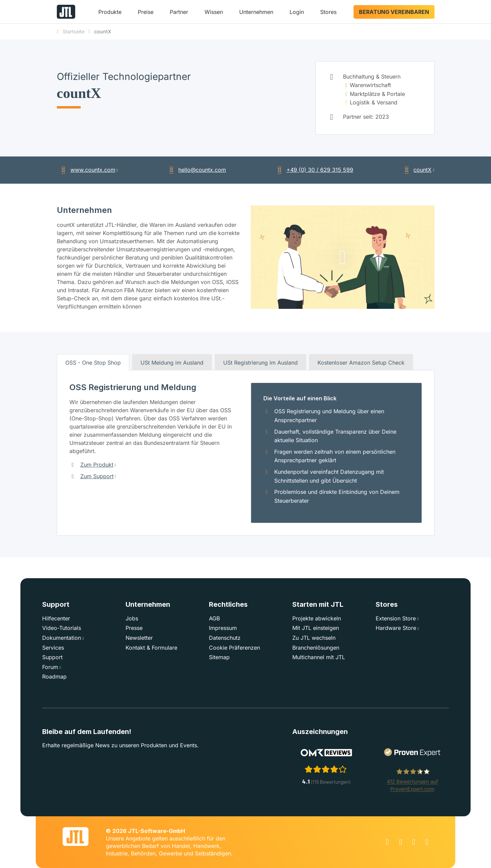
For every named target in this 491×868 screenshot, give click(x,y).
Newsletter (139, 638)
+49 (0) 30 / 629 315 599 (313, 170)
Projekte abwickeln (317, 618)
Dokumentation (62, 638)
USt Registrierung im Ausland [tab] (260, 363)
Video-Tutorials (62, 628)
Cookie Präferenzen (234, 648)
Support (52, 657)
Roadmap (54, 677)
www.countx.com (86, 170)
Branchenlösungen (316, 648)
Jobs (132, 618)
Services (53, 648)
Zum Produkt (97, 465)
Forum (50, 667)
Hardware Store (396, 628)
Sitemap (219, 657)
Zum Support (97, 476)
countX (416, 170)
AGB (214, 618)
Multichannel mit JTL (319, 657)
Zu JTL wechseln (314, 638)
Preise (146, 12)
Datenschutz (225, 638)
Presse (134, 628)
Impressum (223, 628)
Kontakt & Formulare (151, 648)
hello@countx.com (195, 170)
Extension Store (396, 618)
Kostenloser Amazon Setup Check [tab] (361, 363)
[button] (110, 14)
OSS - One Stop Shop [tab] (93, 363)
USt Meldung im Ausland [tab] (172, 363)
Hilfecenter (56, 618)
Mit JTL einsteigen (316, 628)
